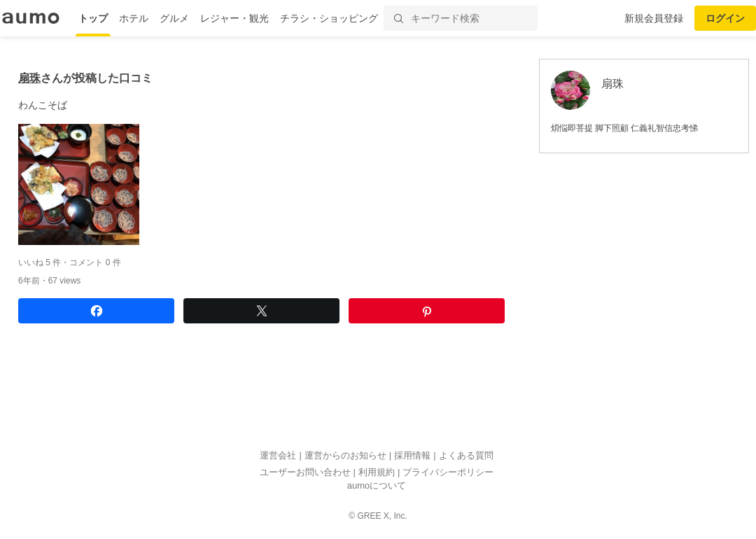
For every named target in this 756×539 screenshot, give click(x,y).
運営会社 (278, 456)
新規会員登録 (654, 18)
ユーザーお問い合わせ (305, 472)
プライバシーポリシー (448, 472)
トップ (93, 18)
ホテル (134, 18)
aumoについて (377, 486)
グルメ (174, 18)
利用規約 (377, 472)
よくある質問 (466, 456)
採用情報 (412, 456)
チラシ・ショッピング (329, 18)
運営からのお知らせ (345, 456)
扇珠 (29, 78)
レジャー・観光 (234, 18)
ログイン (725, 18)
